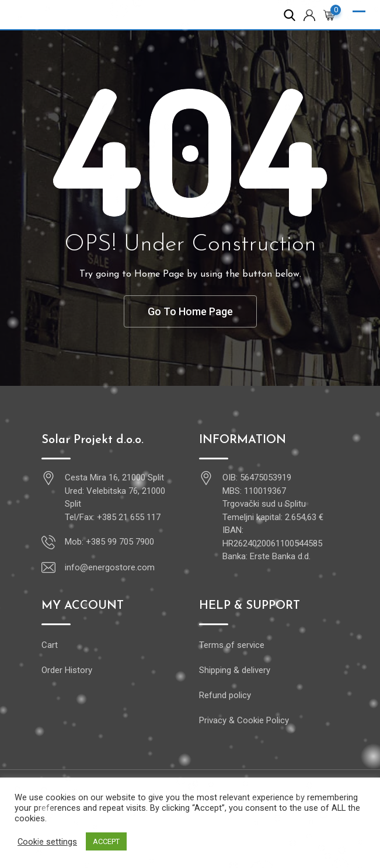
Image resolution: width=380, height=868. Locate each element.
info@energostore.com (110, 567)
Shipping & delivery (235, 670)
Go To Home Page (190, 311)
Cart (50, 645)
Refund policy (225, 695)
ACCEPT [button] (106, 841)
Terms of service (232, 645)
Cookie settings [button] (47, 842)
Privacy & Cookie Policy (244, 720)
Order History (67, 670)
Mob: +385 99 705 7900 (109, 542)
